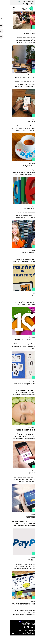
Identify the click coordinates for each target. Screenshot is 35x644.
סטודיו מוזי (25, 633)
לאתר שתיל (10, 1)
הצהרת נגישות (13, 631)
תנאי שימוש (23, 631)
